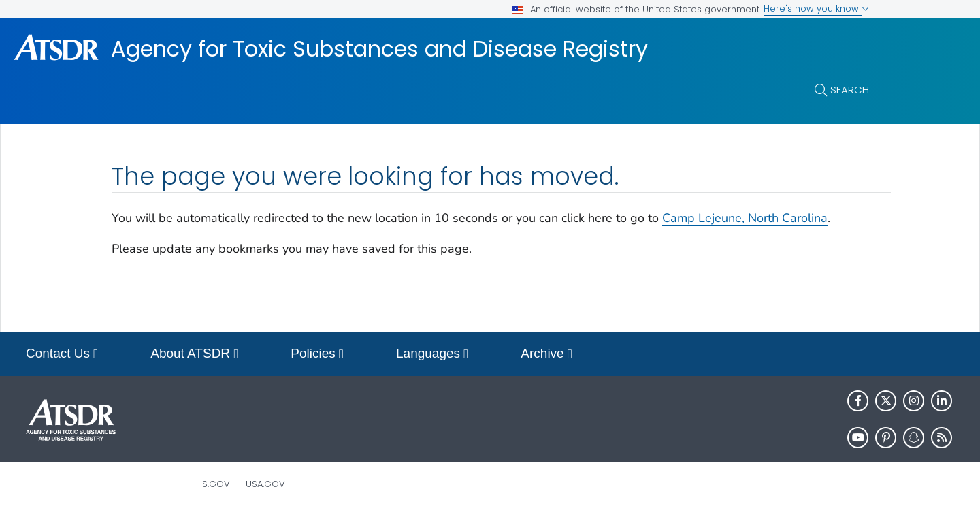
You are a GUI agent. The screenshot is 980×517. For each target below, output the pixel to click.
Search (850, 90)
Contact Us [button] (62, 355)
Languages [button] (432, 355)
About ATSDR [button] (194, 355)
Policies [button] (317, 355)
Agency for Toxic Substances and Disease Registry (379, 49)
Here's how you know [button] (816, 9)
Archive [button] (546, 355)
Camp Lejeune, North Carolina (745, 218)
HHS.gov (210, 484)
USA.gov (265, 484)
